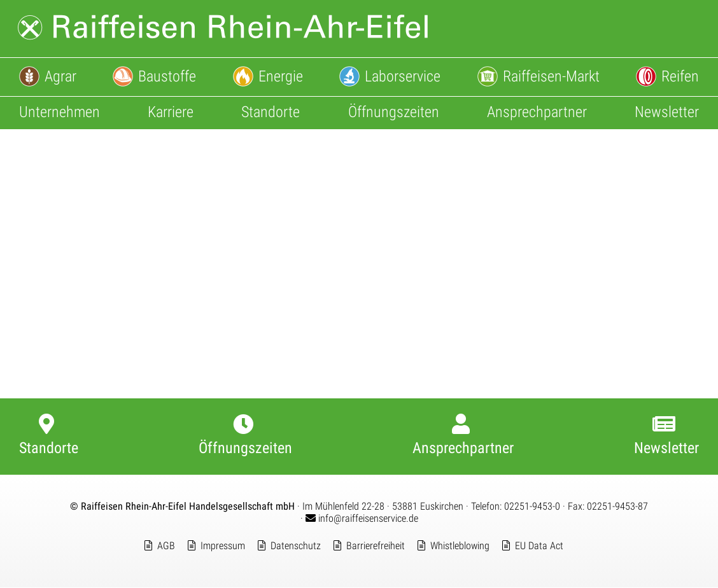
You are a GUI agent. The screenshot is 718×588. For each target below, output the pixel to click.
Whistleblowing (460, 546)
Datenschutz (296, 546)
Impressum (223, 546)
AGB (166, 546)
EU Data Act (539, 546)
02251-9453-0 (532, 507)
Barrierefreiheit (376, 546)
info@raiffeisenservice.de (362, 519)
